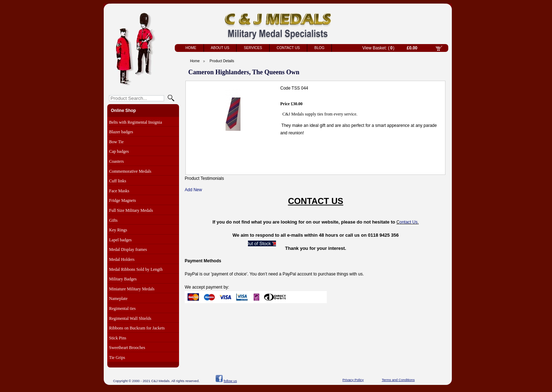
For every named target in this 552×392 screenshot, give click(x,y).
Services (253, 48)
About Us (220, 48)
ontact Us (409, 222)
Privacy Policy (353, 380)
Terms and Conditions (398, 380)
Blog (319, 48)
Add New (193, 190)
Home (191, 48)
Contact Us (288, 48)
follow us (230, 381)
